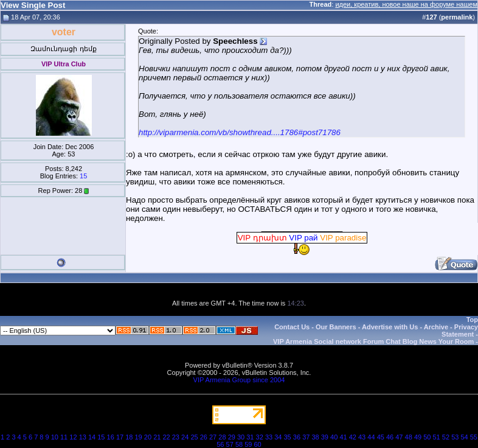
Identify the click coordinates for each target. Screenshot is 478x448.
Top (472, 320)
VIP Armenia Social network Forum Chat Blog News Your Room (373, 341)
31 (250, 437)
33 (269, 437)
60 (258, 444)
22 (166, 437)
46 (390, 437)
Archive (436, 327)
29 (232, 437)
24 (185, 437)
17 (120, 437)
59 (248, 444)
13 (83, 437)
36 (297, 437)
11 (64, 437)
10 (55, 437)
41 (343, 437)
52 (446, 437)
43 (362, 437)
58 (239, 444)
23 (176, 437)
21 (157, 437)
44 (371, 437)
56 (220, 444)
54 (464, 437)
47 (399, 437)
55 (474, 437)
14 (92, 437)
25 (194, 437)
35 (288, 437)
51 (437, 437)
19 (139, 437)
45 (381, 437)
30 (241, 437)
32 (260, 437)
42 (353, 437)
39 (325, 437)
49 (418, 437)
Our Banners (336, 327)
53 (455, 437)
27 (213, 437)
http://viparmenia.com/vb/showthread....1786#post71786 (240, 132)
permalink (457, 17)
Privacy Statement (460, 331)
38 (315, 437)
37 (306, 437)
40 (334, 437)
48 (409, 437)
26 (204, 437)
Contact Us (292, 327)
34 (278, 437)
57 (230, 444)
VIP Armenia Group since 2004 (239, 380)
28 (222, 437)
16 (111, 437)
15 (83, 176)
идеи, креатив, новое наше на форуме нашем (406, 4)
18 (129, 437)
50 (427, 437)
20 (148, 437)
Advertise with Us (390, 327)
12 (73, 437)
